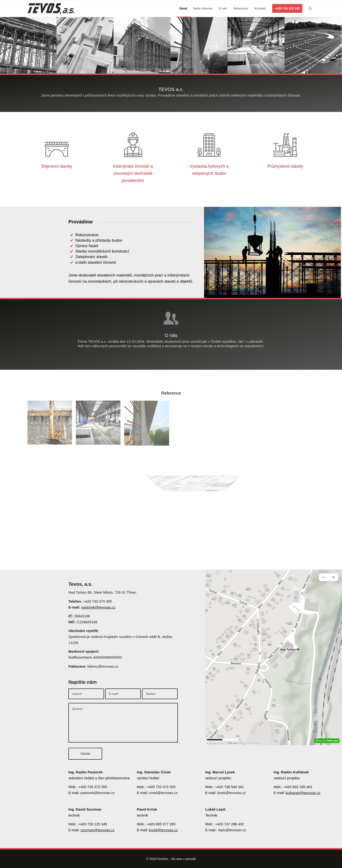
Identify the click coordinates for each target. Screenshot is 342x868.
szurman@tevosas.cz (98, 830)
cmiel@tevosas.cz (163, 793)
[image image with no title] (52, 425)
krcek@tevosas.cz (163, 830)
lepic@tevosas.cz (232, 830)
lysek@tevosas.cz (232, 793)
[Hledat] (310, 9)
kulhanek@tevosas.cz (303, 793)
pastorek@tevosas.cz (98, 607)
